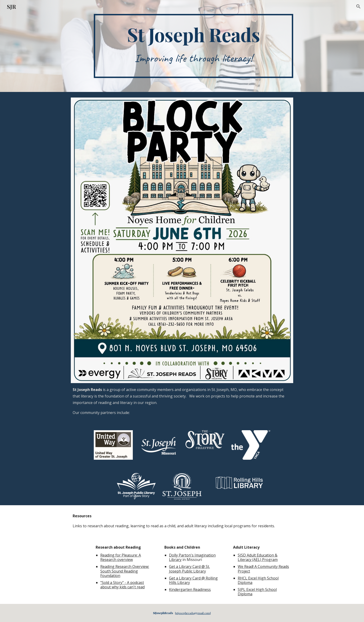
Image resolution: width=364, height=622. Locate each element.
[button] (358, 7)
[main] (193, 46)
